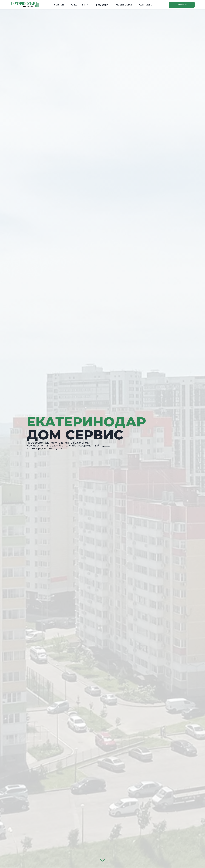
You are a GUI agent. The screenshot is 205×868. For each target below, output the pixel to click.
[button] (182, 5)
